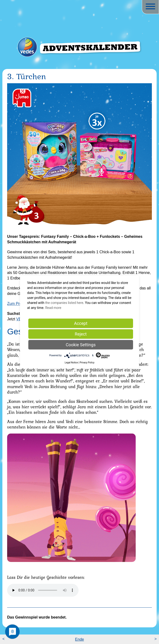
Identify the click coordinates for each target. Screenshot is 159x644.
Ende (79, 639)
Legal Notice (71, 363)
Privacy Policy (87, 363)
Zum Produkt (18, 304)
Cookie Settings (81, 345)
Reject (81, 334)
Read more (53, 308)
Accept (81, 323)
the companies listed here (64, 303)
